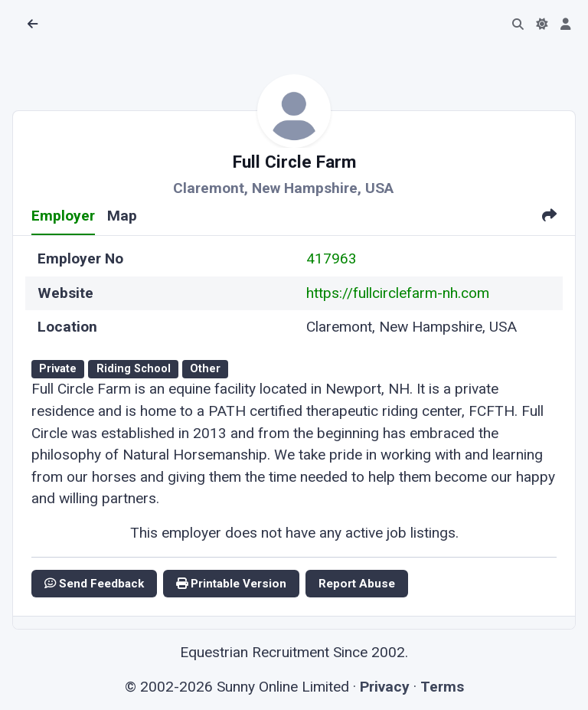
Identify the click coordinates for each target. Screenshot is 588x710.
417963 (332, 258)
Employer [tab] (63, 216)
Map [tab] (122, 216)
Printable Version (231, 584)
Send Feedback (94, 584)
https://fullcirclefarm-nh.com (398, 293)
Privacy (385, 687)
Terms (442, 687)
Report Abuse (357, 584)
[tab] (549, 217)
